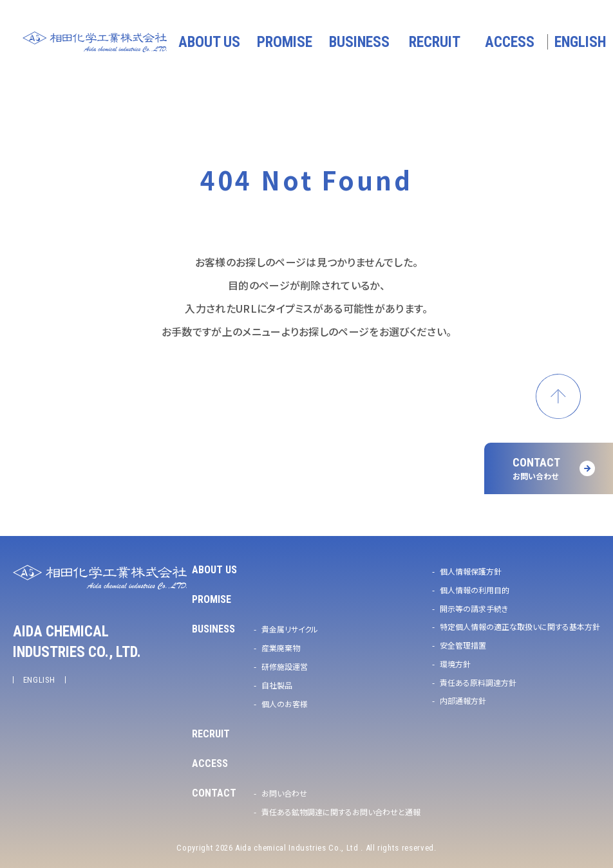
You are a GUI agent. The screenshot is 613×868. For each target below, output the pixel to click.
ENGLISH (40, 680)
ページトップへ (558, 396)
